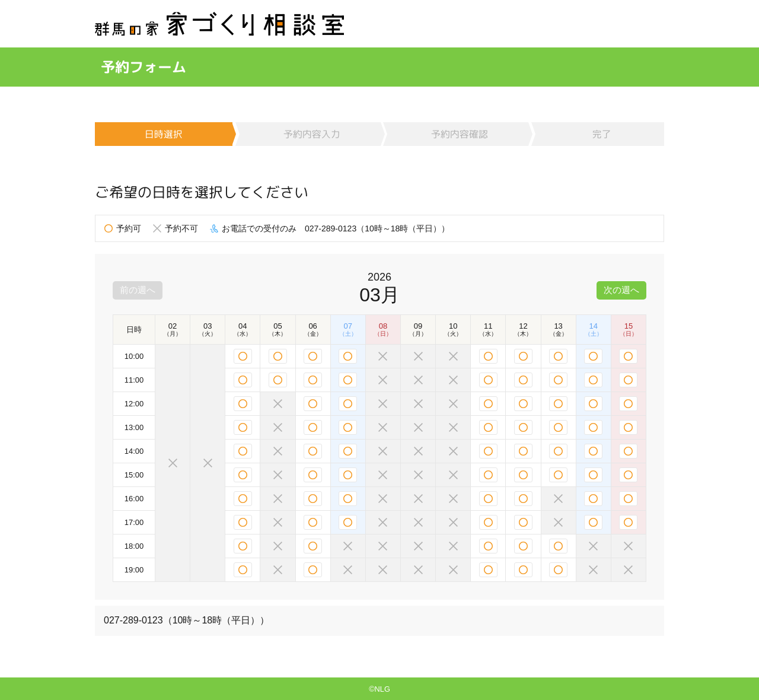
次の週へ (620, 290)
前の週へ (139, 290)
